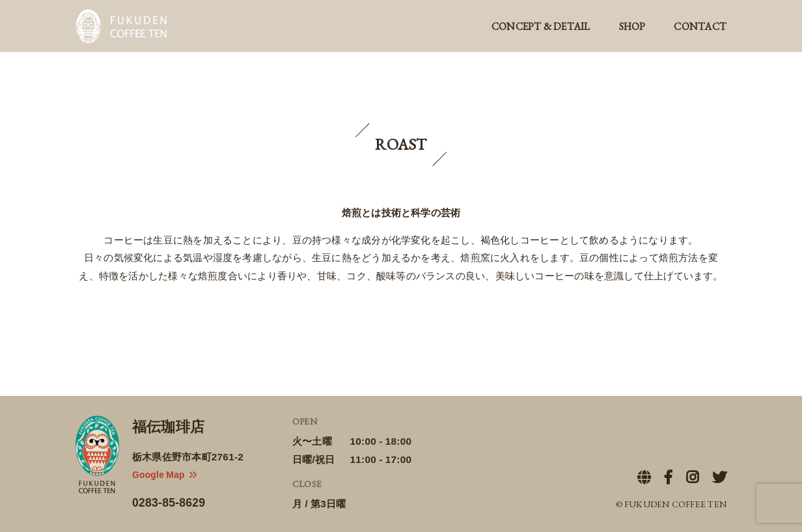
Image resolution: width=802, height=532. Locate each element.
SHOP (632, 26)
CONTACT (700, 26)
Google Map (164, 474)
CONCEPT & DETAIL (541, 26)
